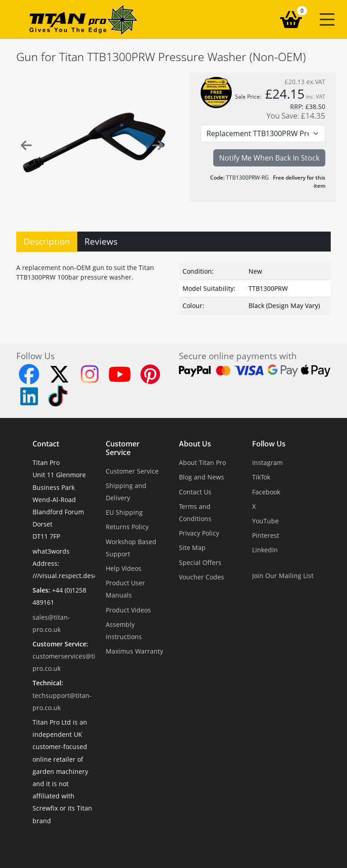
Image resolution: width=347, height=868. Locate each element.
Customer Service (123, 448)
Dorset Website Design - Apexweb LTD (205, 843)
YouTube (265, 521)
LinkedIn (265, 550)
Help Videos (124, 568)
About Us (195, 444)
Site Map (192, 548)
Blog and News (202, 477)
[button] (327, 19)
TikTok (261, 477)
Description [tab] (47, 241)
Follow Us (269, 444)
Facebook (266, 492)
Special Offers (200, 562)
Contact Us (195, 492)
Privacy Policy (199, 533)
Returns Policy (127, 527)
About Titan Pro (202, 462)
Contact (46, 444)
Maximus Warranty (134, 651)
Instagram (267, 462)
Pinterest (266, 535)
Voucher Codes (202, 577)
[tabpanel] (173, 287)
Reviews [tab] (101, 241)
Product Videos (128, 610)
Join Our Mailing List (283, 576)
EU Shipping (124, 512)
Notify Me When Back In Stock (269, 158)
